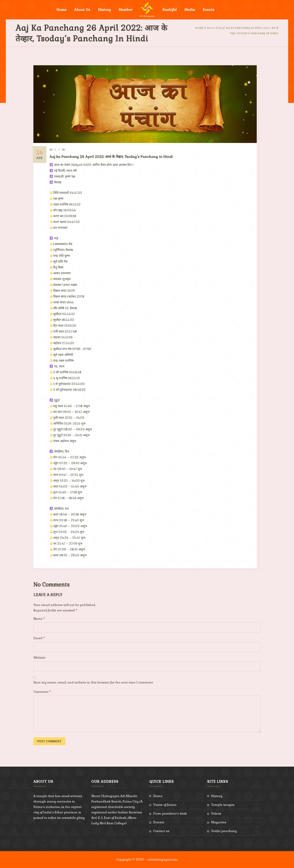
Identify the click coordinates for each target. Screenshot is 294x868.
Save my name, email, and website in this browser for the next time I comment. (93, 682)
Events (208, 10)
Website (39, 657)
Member (126, 10)
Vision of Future (165, 805)
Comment (42, 692)
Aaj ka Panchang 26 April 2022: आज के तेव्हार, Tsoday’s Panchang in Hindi (113, 157)
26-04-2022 (215, 28)
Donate (159, 822)
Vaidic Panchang (224, 831)
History (104, 10)
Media (190, 10)
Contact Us (161, 831)
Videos (216, 813)
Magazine (219, 822)
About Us (82, 10)
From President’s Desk (170, 813)
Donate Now (233, 10)
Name (39, 619)
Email (39, 638)
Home (61, 10)
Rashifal (170, 10)
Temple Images (223, 805)
